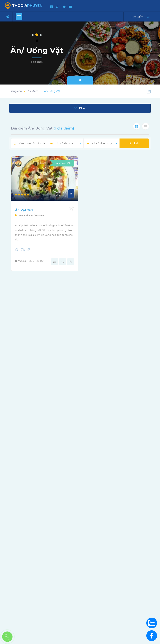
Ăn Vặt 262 (24, 210)
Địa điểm (33, 91)
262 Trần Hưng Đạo (29, 215)
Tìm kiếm (134, 143)
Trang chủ (16, 91)
